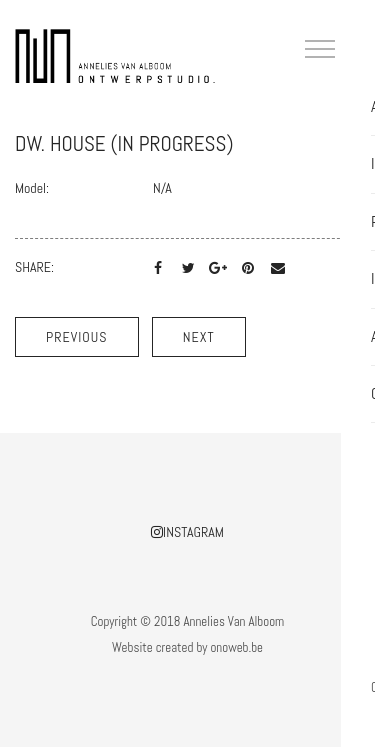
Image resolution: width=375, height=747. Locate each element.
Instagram (187, 532)
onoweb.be (236, 647)
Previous (77, 337)
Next (199, 337)
